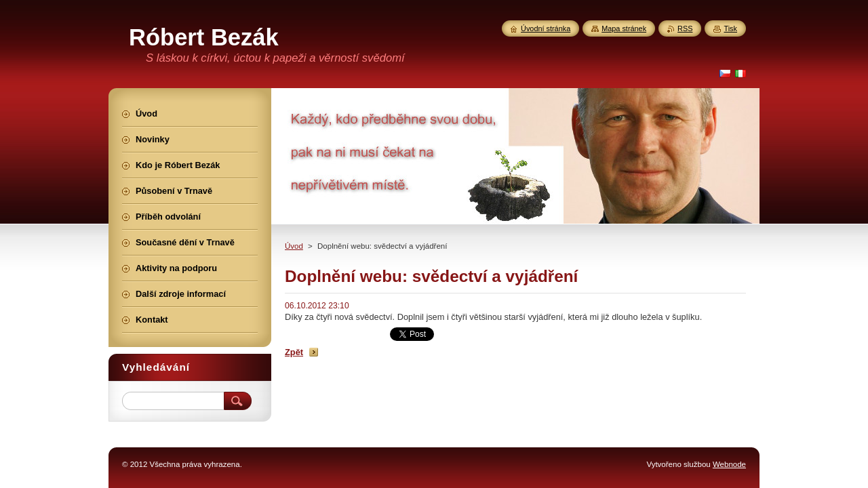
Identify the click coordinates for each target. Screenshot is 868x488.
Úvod (294, 246)
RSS (685, 28)
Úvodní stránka (546, 28)
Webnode (729, 464)
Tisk (730, 28)
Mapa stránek (624, 28)
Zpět (294, 352)
